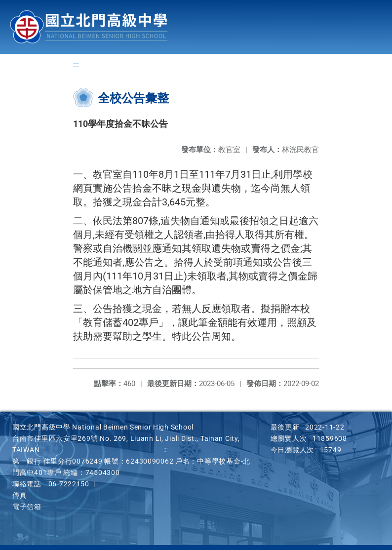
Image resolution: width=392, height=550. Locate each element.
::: (76, 64)
